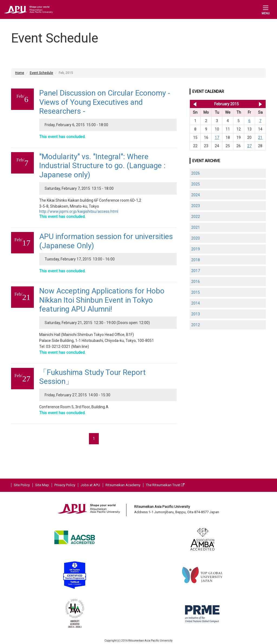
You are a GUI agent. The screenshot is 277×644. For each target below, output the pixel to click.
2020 (196, 238)
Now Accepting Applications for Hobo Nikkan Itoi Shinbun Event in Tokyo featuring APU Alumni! (102, 300)
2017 (196, 271)
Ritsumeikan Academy (123, 485)
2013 (196, 314)
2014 (196, 303)
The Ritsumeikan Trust (165, 485)
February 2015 (227, 104)
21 (260, 138)
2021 (196, 227)
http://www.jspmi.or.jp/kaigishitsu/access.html (79, 211)
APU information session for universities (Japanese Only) (106, 241)
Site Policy (22, 485)
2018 (196, 260)
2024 (196, 195)
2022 (196, 217)
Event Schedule (41, 73)
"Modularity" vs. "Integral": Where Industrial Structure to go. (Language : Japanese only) (102, 166)
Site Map (42, 485)
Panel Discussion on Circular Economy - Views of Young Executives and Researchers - (105, 102)
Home (20, 73)
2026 (196, 173)
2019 (196, 249)
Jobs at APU (90, 485)
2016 (196, 282)
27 (249, 146)
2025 (196, 184)
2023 (196, 206)
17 (217, 138)
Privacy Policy (65, 485)
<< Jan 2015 (194, 104)
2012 (196, 325)
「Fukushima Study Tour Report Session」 (93, 377)
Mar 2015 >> (260, 104)
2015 (196, 292)
